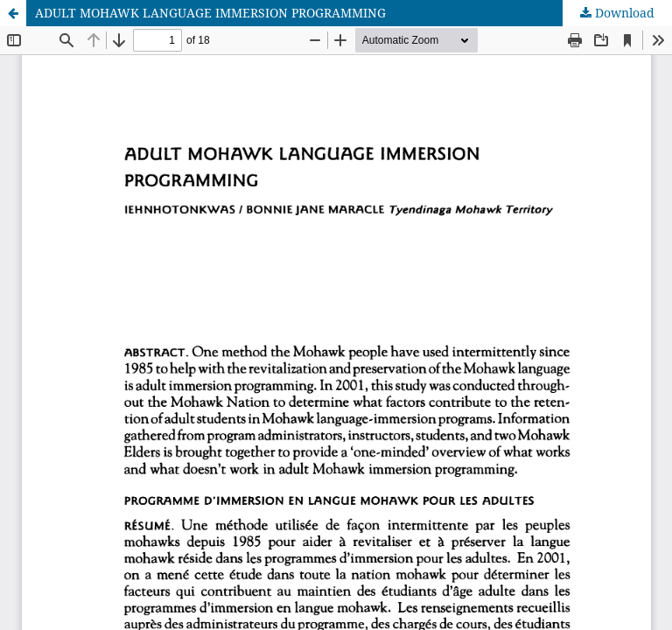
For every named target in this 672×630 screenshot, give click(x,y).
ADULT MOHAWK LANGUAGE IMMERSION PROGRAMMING (210, 13)
